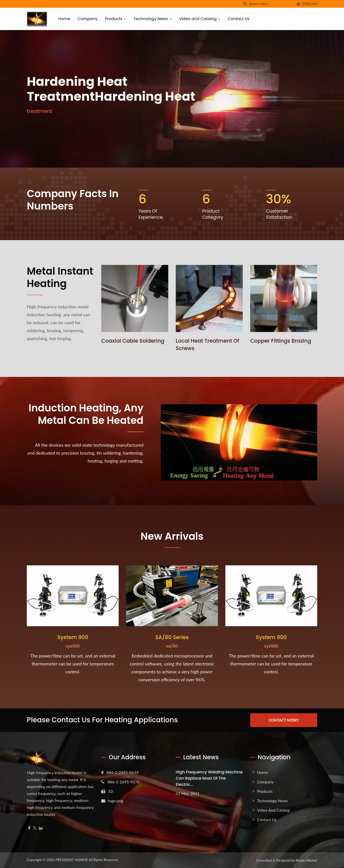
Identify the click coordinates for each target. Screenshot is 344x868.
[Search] (271, 4)
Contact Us (239, 19)
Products (116, 19)
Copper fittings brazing (281, 341)
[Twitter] (35, 828)
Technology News (152, 19)
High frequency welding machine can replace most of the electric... (209, 778)
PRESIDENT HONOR (71, 860)
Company (88, 19)
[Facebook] (29, 828)
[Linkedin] (41, 828)
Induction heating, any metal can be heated (86, 414)
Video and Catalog (200, 19)
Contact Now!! (284, 720)
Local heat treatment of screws (207, 344)
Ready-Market (306, 860)
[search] (245, 4)
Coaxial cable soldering (133, 341)
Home (64, 19)
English (310, 4)
